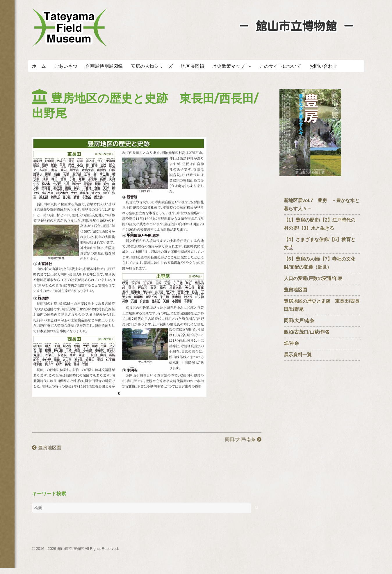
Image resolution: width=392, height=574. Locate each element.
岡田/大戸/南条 (243, 440)
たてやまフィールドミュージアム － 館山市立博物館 (70, 28)
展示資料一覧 (298, 355)
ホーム (39, 66)
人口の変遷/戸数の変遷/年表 (313, 278)
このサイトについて (280, 66)
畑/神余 (291, 343)
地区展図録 (193, 66)
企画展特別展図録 (104, 66)
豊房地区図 (47, 448)
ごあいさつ (66, 66)
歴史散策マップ (229, 66)
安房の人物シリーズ (152, 66)
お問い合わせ (323, 66)
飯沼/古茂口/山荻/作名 (307, 332)
